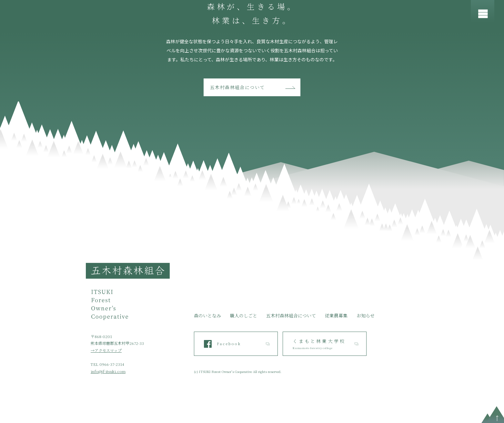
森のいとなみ (207, 315)
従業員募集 (336, 315)
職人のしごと (244, 315)
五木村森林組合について (237, 87)
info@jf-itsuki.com (108, 371)
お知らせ (366, 315)
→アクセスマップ (106, 350)
